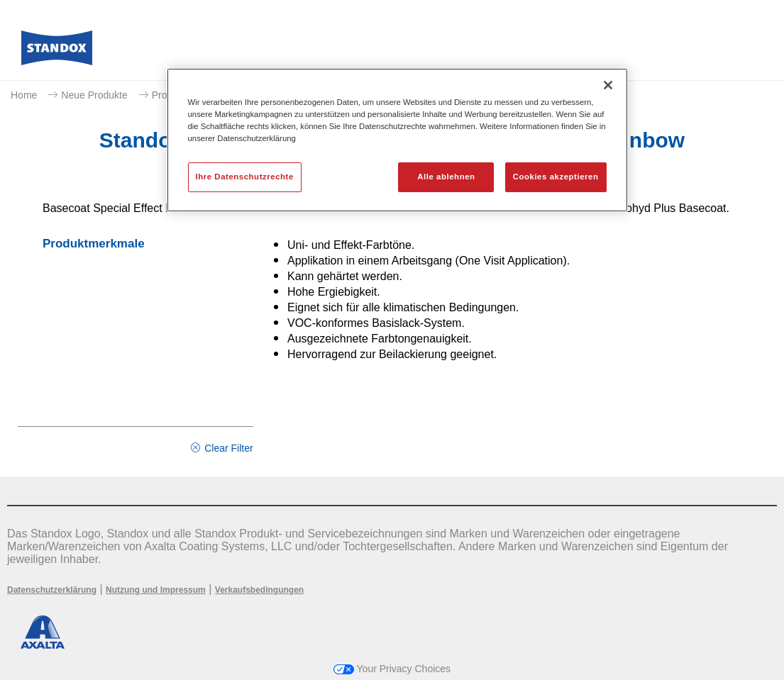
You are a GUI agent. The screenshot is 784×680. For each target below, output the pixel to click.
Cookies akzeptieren (556, 177)
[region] (397, 140)
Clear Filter (228, 448)
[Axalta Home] (57, 52)
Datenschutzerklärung (52, 590)
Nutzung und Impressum (156, 590)
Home (24, 95)
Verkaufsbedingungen (259, 590)
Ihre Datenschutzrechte (245, 177)
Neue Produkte (94, 95)
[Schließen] (608, 85)
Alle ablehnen (446, 177)
